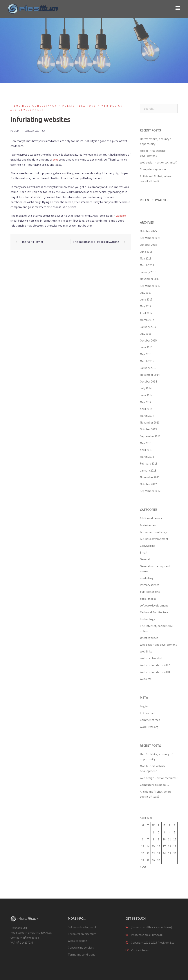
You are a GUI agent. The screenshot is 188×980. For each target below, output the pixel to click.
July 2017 (146, 293)
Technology (147, 619)
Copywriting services (81, 947)
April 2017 (146, 313)
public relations (79, 106)
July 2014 (146, 388)
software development (154, 605)
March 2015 (147, 361)
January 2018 (148, 272)
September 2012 (150, 491)
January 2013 (148, 470)
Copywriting (148, 546)
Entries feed (148, 713)
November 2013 (150, 422)
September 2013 (150, 436)
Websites (146, 679)
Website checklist (151, 658)
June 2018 (146, 252)
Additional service (151, 518)
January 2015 (148, 368)
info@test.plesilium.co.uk (147, 935)
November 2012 (150, 477)
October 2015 (148, 340)
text (56, 159)
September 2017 (150, 286)
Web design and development (158, 645)
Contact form (140, 950)
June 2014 (146, 395)
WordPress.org (149, 727)
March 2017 (147, 320)
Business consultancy (36, 106)
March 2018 (147, 265)
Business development (154, 539)
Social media (148, 599)
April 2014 (146, 409)
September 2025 (150, 238)
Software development (82, 927)
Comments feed (150, 720)
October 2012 (148, 484)
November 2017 (150, 279)
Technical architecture (82, 934)
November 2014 (150, 375)
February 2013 (149, 463)
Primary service (150, 585)
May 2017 (146, 306)
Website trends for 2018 (155, 672)
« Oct (143, 867)
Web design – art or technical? (159, 162)
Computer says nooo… (154, 169)
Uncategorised (149, 638)
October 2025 (148, 231)
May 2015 (146, 354)
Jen (44, 131)
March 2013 (147, 457)
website (121, 216)
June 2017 (146, 299)
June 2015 (146, 347)
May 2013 (146, 443)
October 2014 (148, 381)
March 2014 (147, 416)
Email (144, 552)
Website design (77, 941)
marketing (147, 578)
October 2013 (148, 429)
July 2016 (146, 334)
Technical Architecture (154, 612)
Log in (144, 706)
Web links (146, 651)
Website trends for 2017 (155, 665)
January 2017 (148, 327)
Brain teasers (148, 525)
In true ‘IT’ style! (32, 242)
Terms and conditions (82, 954)
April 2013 (146, 450)
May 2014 (146, 402)
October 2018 (148, 245)
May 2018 (146, 258)
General (145, 559)
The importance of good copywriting (96, 242)
